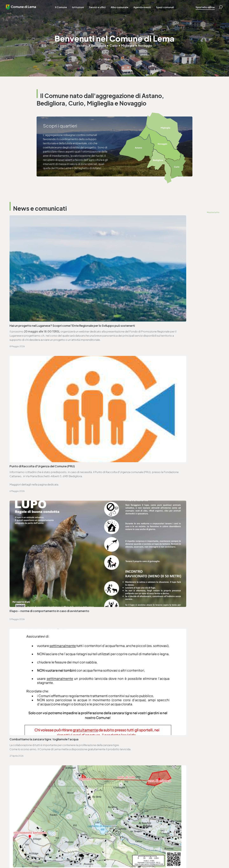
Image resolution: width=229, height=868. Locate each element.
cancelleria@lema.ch (27, 656)
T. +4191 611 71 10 (127, 818)
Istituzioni (81, 9)
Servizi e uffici (100, 9)
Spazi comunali (168, 9)
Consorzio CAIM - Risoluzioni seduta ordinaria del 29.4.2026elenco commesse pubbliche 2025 (161, 496)
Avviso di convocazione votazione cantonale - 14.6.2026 (47, 532)
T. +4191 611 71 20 (73, 818)
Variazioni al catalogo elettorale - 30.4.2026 (39, 494)
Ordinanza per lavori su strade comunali (36, 565)
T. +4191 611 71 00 (24, 652)
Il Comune (64, 9)
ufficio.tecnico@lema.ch (136, 656)
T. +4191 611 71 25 (130, 652)
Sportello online (201, 9)
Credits (94, 857)
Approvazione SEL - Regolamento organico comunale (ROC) (157, 565)
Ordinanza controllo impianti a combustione (39, 549)
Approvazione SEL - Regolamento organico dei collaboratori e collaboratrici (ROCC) (51, 584)
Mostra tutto (213, 212)
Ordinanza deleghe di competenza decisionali (148, 549)
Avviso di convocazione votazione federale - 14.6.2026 (154, 532)
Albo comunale (122, 9)
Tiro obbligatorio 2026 (132, 582)
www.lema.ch (22, 660)
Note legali (72, 857)
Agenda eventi (145, 9)
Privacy (61, 857)
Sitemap (84, 857)
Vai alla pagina (25, 691)
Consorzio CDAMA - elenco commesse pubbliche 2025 (46, 515)
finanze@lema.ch (74, 822)
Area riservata (107, 857)
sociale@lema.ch (128, 822)
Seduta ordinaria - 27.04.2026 (137, 515)
